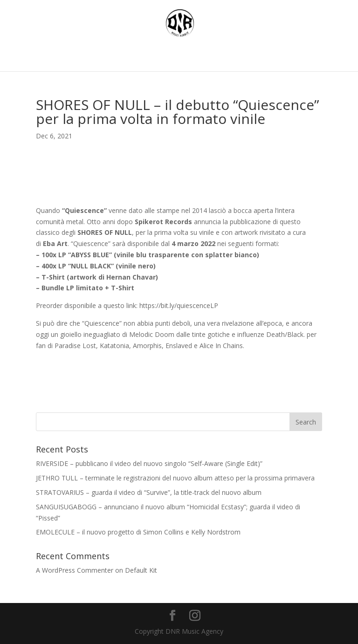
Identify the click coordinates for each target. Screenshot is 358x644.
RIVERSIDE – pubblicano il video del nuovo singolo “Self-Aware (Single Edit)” (149, 463)
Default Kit (141, 570)
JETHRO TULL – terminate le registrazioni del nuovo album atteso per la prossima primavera (175, 478)
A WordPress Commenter (75, 570)
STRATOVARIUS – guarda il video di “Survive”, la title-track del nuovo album (149, 492)
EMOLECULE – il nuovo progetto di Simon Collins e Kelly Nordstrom (138, 532)
